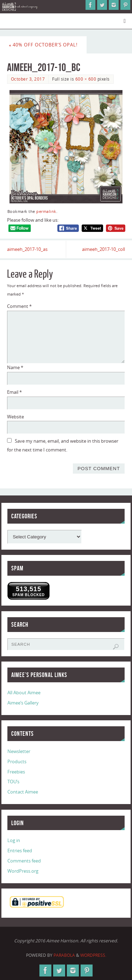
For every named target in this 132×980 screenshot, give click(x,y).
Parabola (64, 955)
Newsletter (19, 751)
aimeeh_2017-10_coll (103, 249)
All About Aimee (24, 693)
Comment (19, 306)
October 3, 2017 (28, 79)
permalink (46, 211)
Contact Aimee (23, 792)
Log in (14, 840)
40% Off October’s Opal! (43, 45)
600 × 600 (86, 79)
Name (15, 368)
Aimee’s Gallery (23, 703)
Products (17, 762)
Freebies (16, 772)
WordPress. (93, 955)
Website (15, 417)
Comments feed (24, 861)
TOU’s (13, 782)
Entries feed (20, 851)
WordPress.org (23, 871)
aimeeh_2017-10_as (27, 249)
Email (14, 392)
